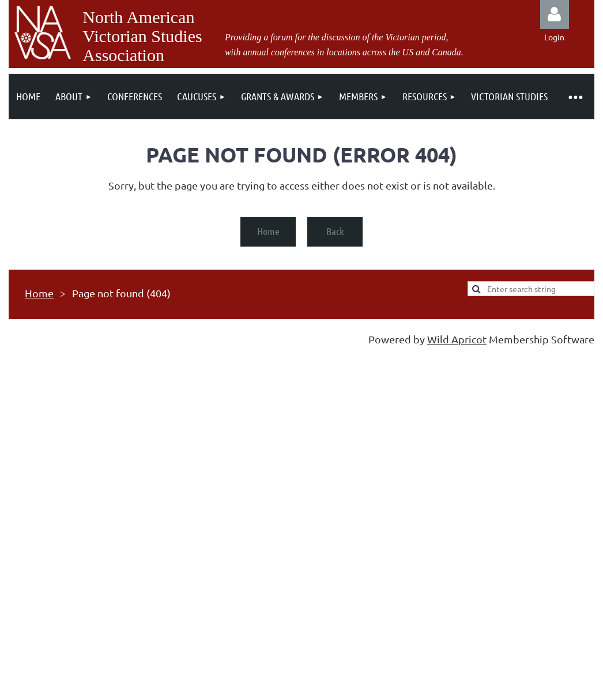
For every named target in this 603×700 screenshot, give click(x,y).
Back (335, 231)
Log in (555, 14)
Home (268, 231)
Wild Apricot (457, 339)
